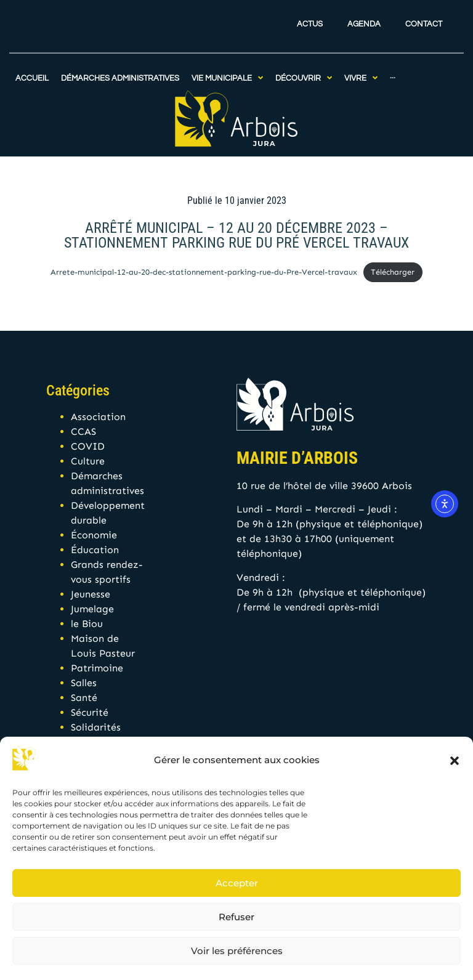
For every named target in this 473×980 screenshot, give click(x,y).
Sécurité (90, 712)
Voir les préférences (237, 951)
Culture (88, 461)
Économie (94, 535)
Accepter (237, 883)
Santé (84, 698)
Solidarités (96, 727)
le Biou (87, 624)
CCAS (83, 431)
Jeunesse (91, 594)
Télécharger (393, 272)
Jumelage (92, 609)
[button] (455, 761)
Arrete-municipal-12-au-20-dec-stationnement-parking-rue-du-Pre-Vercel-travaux (204, 272)
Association (98, 417)
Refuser (236, 917)
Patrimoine (97, 668)
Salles (84, 683)
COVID (88, 446)
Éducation (95, 550)
